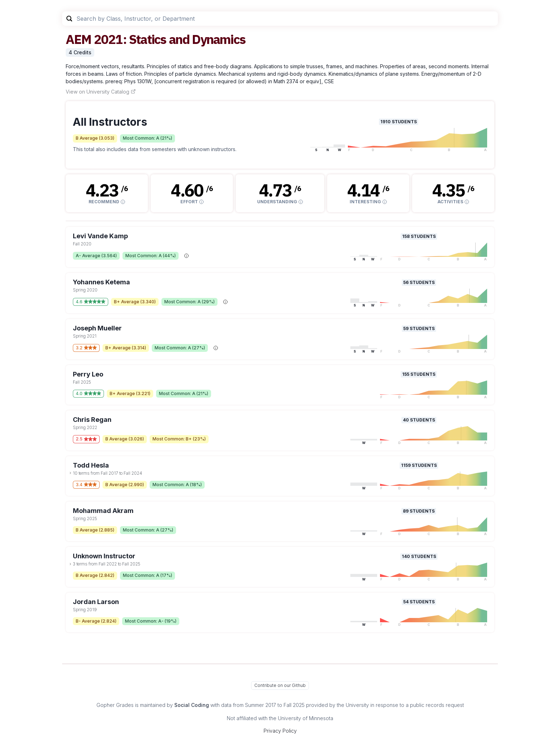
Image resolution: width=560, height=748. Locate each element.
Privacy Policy (280, 731)
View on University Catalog (101, 92)
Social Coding (192, 705)
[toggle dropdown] (70, 473)
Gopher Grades (115, 705)
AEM (79, 39)
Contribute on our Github (280, 685)
